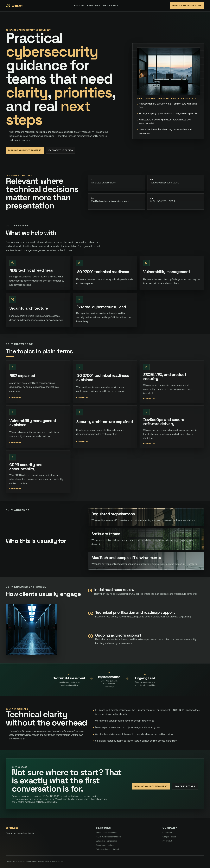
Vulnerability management (107, 841)
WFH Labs (14, 6)
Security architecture (105, 845)
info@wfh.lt (167, 841)
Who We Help (111, 6)
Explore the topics (61, 150)
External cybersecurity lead (107, 849)
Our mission (167, 832)
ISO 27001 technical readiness (109, 837)
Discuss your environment (25, 150)
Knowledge (94, 6)
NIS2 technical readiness (106, 832)
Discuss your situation (187, 6)
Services (79, 6)
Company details (185, 786)
